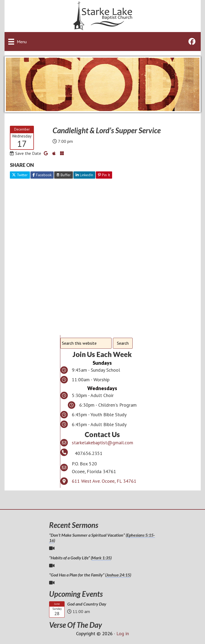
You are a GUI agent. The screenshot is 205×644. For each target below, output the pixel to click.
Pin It (104, 175)
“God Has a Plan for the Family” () (90, 575)
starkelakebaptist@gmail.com (102, 443)
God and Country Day (87, 604)
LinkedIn (84, 175)
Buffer (64, 175)
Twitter (20, 175)
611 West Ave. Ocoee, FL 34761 (104, 481)
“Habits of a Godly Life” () (80, 558)
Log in (123, 633)
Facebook (42, 175)
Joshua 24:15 (118, 575)
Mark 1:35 (101, 558)
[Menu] (17, 42)
